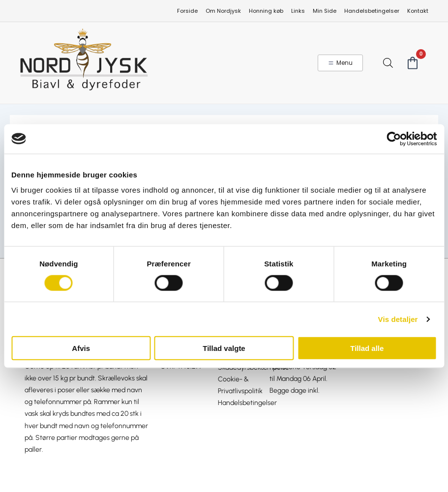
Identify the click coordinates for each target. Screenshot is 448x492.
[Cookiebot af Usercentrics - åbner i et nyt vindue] (394, 139)
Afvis (81, 348)
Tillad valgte (224, 348)
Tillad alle (367, 348)
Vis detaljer (398, 319)
